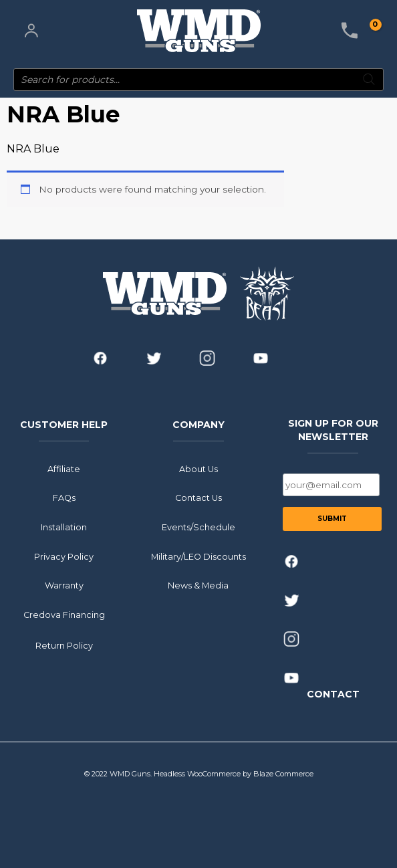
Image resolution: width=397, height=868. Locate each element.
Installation (64, 527)
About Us (198, 468)
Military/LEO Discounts (198, 556)
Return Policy (64, 646)
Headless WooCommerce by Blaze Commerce (234, 774)
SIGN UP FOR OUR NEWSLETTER (333, 430)
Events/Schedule (198, 527)
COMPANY (198, 425)
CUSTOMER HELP (64, 425)
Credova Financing (64, 615)
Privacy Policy (64, 556)
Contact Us (198, 498)
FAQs (64, 498)
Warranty (64, 585)
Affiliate (64, 468)
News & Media (198, 585)
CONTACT (333, 693)
